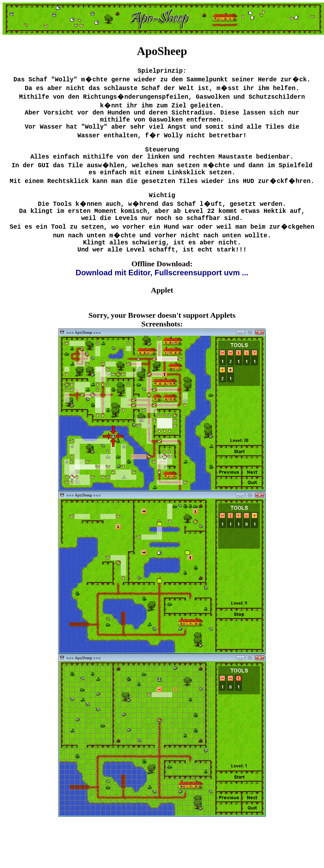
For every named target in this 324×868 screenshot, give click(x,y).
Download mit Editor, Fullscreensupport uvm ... (162, 295)
